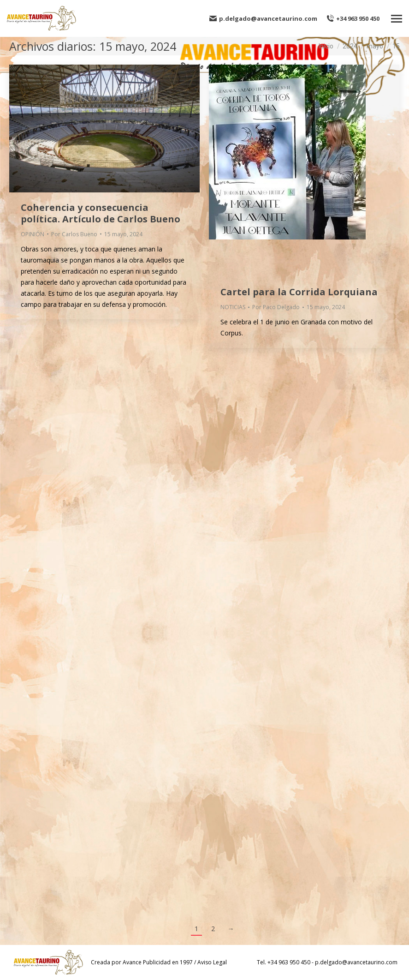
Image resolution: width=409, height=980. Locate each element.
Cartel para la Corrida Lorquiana (299, 292)
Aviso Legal (212, 962)
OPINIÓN (33, 234)
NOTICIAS (233, 307)
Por (74, 234)
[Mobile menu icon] (397, 19)
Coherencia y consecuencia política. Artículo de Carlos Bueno (101, 213)
